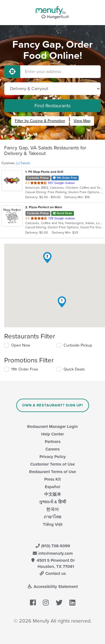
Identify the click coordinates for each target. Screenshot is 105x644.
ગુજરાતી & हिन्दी (53, 502)
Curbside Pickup (78, 345)
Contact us (53, 573)
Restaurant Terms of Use (53, 472)
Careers (53, 449)
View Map (82, 121)
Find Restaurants (53, 106)
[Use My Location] (12, 72)
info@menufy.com (53, 553)
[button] (62, 302)
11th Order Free (25, 369)
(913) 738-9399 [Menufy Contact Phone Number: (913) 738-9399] (53, 546)
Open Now (21, 345)
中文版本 (53, 494)
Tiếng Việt (53, 524)
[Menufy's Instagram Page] (46, 603)
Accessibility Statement (53, 587)
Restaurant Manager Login (53, 427)
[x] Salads (23, 163)
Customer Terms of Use (53, 464)
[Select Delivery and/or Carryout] (53, 89)
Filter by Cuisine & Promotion (40, 121)
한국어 (53, 509)
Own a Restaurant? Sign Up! (53, 405)
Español (53, 487)
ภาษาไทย (53, 517)
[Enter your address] (60, 72)
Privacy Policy (53, 457)
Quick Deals (74, 369)
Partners (53, 442)
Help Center (53, 434)
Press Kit (53, 479)
